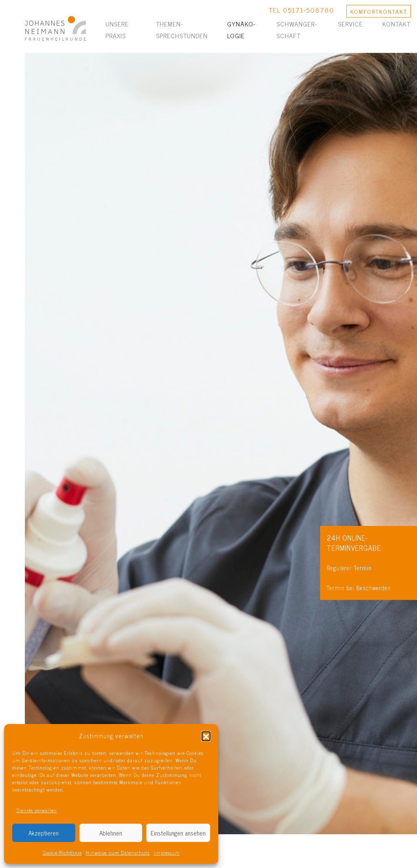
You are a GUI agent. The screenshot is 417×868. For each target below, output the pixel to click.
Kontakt (396, 24)
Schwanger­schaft (296, 29)
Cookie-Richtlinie (62, 853)
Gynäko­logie (241, 29)
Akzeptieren (44, 833)
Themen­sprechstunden (182, 29)
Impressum (167, 853)
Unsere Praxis (117, 29)
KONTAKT (379, 11)
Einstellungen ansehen (178, 833)
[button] (206, 736)
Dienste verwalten (37, 810)
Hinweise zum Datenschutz (118, 853)
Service (350, 24)
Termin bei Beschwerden (359, 588)
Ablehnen (111, 833)
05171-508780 (309, 10)
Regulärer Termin (349, 568)
